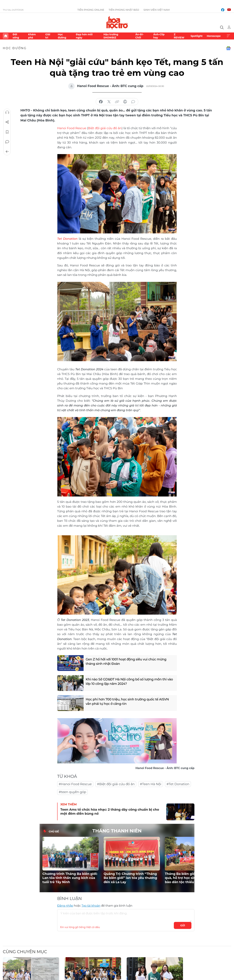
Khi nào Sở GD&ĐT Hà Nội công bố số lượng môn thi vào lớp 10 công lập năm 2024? (129, 682)
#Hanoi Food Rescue (75, 784)
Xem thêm (228, 36)
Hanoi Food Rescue (72, 128)
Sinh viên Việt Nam (156, 10)
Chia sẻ (7, 122)
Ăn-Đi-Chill (139, 36)
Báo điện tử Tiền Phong (117, 23)
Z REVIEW (179, 36)
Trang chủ (6, 36)
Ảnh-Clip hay (159, 36)
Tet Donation (67, 239)
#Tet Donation (178, 784)
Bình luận (7, 142)
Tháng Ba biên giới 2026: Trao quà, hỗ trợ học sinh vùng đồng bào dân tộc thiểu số (191, 878)
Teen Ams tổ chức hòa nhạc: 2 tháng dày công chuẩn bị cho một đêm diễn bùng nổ (110, 812)
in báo (125, 102)
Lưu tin (7, 132)
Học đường (62, 36)
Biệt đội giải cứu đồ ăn (105, 128)
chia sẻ (101, 102)
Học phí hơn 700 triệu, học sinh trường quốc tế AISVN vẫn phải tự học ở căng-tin (127, 702)
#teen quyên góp (72, 792)
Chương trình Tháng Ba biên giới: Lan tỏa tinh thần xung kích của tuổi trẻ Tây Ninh (70, 878)
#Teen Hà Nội (151, 784)
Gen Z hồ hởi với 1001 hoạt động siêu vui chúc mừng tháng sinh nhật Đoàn (126, 662)
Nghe (7, 112)
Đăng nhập (65, 906)
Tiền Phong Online (91, 10)
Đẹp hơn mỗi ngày (84, 36)
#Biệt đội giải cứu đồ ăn (116, 784)
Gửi (183, 925)
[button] (187, 846)
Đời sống (16, 36)
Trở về (7, 152)
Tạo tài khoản (91, 906)
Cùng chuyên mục (25, 952)
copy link (117, 102)
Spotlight (197, 36)
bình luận (133, 102)
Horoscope (214, 36)
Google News (228, 48)
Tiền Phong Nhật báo (124, 10)
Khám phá (32, 36)
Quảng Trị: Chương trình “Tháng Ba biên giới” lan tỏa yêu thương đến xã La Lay (130, 878)
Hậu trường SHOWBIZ (111, 36)
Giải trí (48, 36)
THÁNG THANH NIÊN (117, 831)
